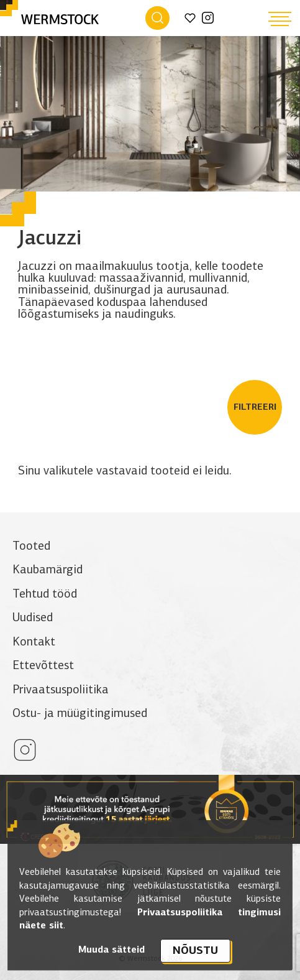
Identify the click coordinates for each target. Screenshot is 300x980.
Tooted (31, 546)
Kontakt (34, 641)
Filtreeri (255, 407)
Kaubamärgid (48, 569)
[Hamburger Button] (280, 18)
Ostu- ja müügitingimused (80, 713)
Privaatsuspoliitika (61, 689)
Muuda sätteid (111, 950)
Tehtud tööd (45, 594)
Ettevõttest (43, 665)
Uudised (33, 617)
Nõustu (195, 950)
